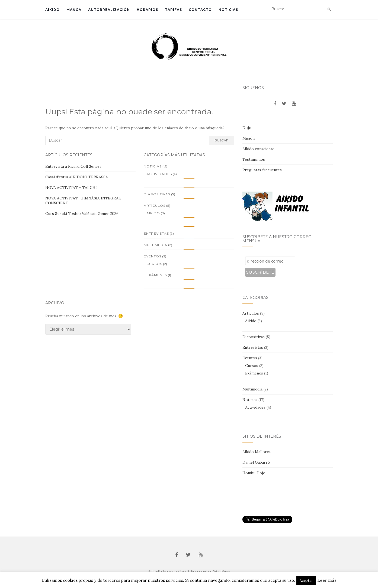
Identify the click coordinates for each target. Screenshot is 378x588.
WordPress (221, 571)
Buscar (222, 140)
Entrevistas (156, 233)
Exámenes (157, 275)
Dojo (247, 128)
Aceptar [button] (306, 581)
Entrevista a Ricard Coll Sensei (73, 166)
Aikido (52, 10)
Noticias (228, 10)
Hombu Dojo (254, 473)
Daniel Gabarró (256, 462)
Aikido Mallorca (257, 452)
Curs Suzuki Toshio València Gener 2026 (82, 214)
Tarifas (173, 10)
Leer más (327, 580)
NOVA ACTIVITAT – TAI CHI (71, 188)
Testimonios (254, 159)
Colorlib (184, 571)
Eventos (153, 256)
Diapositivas (157, 194)
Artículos (155, 206)
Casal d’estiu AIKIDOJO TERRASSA (77, 177)
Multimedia (156, 245)
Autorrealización (109, 10)
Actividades (159, 174)
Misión (249, 138)
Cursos (154, 264)
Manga (74, 10)
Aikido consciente (258, 149)
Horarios (147, 10)
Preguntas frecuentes (262, 170)
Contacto (200, 10)
